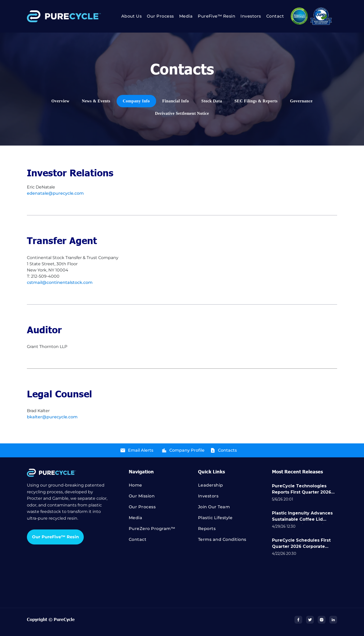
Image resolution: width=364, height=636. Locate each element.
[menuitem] (129, 16)
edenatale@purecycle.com (55, 193)
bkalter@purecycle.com (52, 417)
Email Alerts (141, 450)
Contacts (227, 450)
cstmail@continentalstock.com (60, 282)
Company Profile (187, 450)
